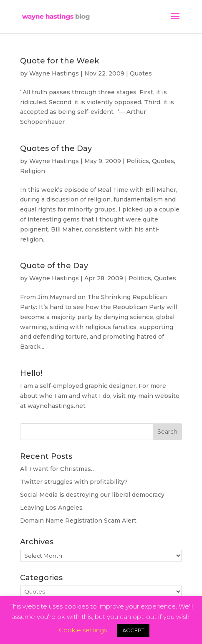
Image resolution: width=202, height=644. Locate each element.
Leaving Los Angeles (51, 508)
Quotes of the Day (56, 148)
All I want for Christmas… (58, 469)
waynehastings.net (57, 406)
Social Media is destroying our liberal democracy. (93, 495)
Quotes (141, 73)
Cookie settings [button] (83, 630)
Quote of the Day (54, 266)
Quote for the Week (59, 61)
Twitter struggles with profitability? (74, 482)
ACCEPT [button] (133, 630)
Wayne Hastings (54, 73)
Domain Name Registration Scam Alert (78, 521)
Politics (138, 161)
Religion (33, 171)
